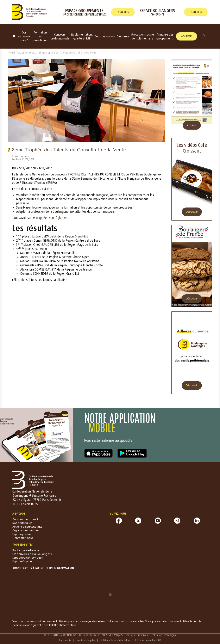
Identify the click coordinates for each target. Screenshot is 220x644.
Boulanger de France (26, 550)
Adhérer (187, 36)
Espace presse (21, 534)
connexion (123, 12)
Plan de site (65, 640)
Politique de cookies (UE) (148, 640)
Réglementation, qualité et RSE (82, 36)
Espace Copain (22, 561)
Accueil (12, 53)
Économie (123, 36)
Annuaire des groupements (165, 36)
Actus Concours (27, 53)
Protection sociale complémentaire (143, 36)
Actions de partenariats (27, 527)
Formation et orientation (40, 36)
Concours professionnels (60, 36)
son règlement (59, 218)
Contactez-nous (23, 538)
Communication (105, 36)
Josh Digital (170, 635)
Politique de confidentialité (115, 640)
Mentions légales (86, 640)
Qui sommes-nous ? (24, 36)
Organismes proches (26, 530)
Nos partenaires (22, 523)
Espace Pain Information (28, 558)
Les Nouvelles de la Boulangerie (32, 554)
